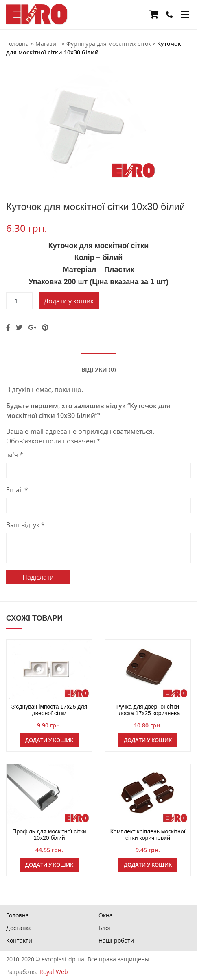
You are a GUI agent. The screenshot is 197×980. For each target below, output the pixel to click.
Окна (106, 915)
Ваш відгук (25, 525)
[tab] (99, 369)
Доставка (19, 928)
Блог (105, 928)
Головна (18, 915)
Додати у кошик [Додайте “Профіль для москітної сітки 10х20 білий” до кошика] (49, 865)
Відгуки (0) (99, 369)
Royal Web (54, 972)
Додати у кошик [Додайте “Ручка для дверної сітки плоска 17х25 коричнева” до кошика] (148, 740)
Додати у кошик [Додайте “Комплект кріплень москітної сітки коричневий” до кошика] (148, 865)
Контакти (19, 940)
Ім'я (15, 455)
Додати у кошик (69, 301)
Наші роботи (116, 940)
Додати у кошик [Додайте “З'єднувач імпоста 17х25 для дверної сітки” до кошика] (49, 740)
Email (17, 490)
